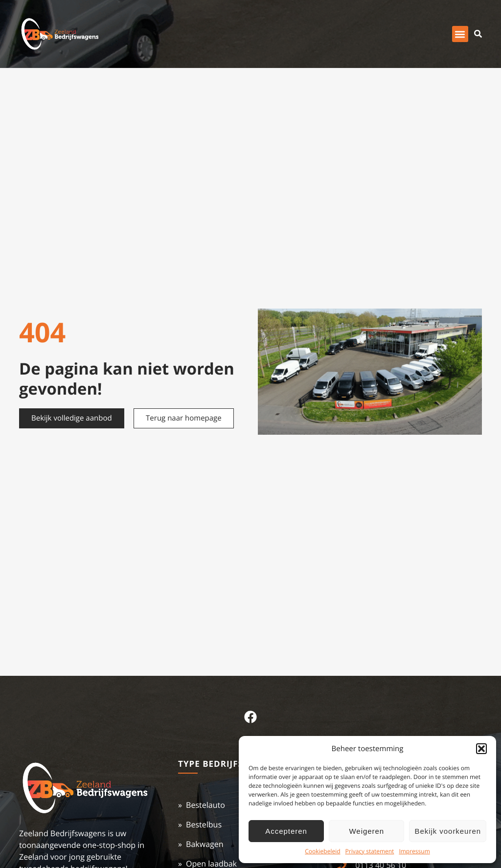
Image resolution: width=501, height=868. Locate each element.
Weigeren (367, 831)
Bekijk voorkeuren (448, 831)
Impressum (414, 851)
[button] (481, 749)
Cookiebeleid (322, 851)
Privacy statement (370, 851)
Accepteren (286, 831)
